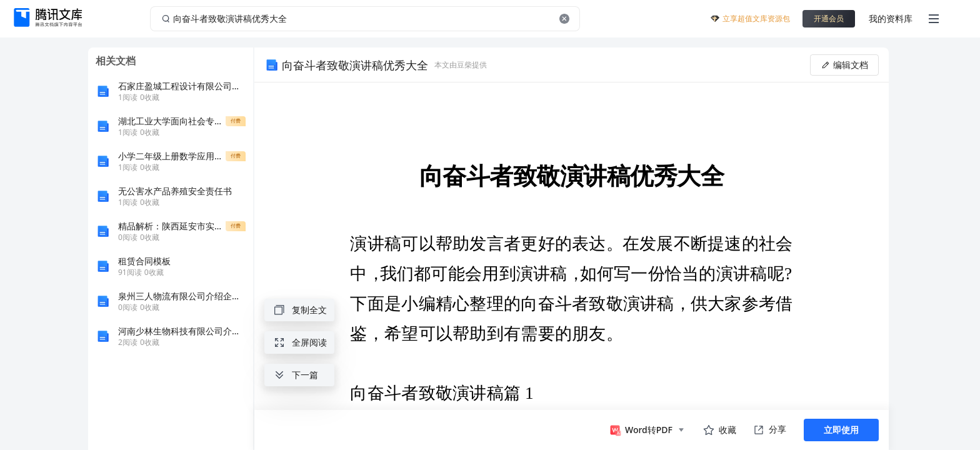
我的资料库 (891, 18)
